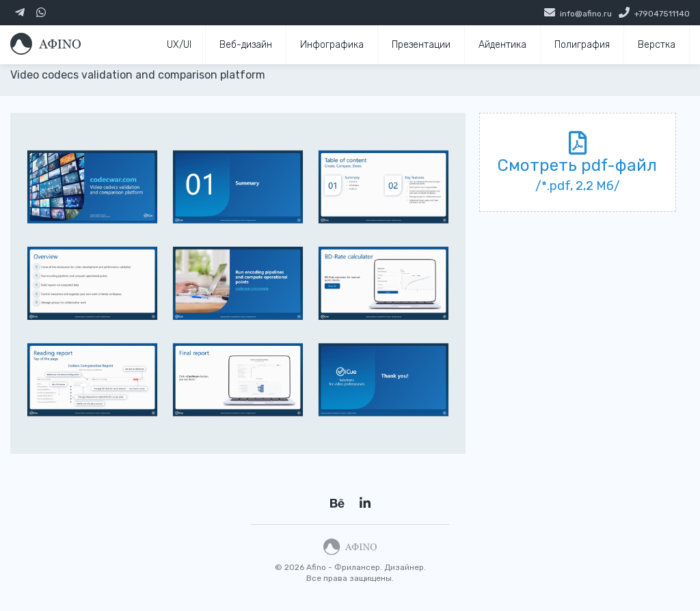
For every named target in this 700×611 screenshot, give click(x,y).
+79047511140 (662, 14)
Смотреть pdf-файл (577, 165)
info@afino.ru (586, 14)
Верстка (657, 45)
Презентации (421, 45)
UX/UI (179, 45)
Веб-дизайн (246, 45)
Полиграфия (582, 45)
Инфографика (332, 45)
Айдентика (502, 45)
